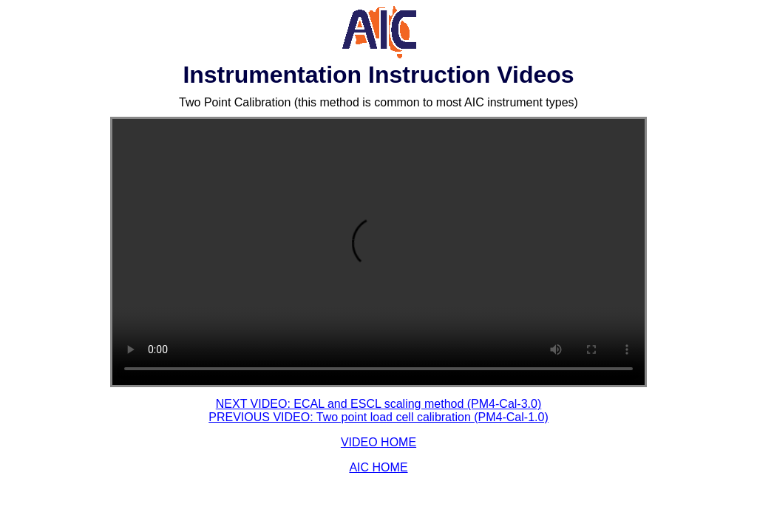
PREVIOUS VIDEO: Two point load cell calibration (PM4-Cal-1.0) (378, 417)
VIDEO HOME (378, 442)
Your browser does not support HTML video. (378, 252)
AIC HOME (378, 467)
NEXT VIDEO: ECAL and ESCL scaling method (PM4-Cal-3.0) (378, 404)
